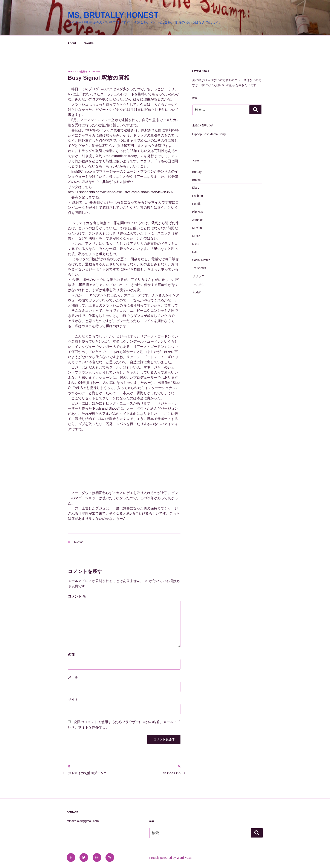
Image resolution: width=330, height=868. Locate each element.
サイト (73, 700)
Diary (196, 188)
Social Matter (201, 260)
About (72, 43)
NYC (196, 244)
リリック (198, 276)
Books (196, 180)
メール (73, 677)
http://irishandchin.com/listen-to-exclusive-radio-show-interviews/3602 (121, 192)
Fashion (198, 196)
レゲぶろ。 (80, 542)
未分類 (197, 292)
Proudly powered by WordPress (170, 858)
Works (89, 43)
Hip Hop (198, 212)
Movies (197, 228)
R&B (195, 252)
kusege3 (95, 71)
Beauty (197, 172)
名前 (71, 655)
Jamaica (198, 220)
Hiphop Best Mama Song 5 (210, 134)
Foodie (197, 204)
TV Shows (199, 268)
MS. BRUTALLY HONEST (113, 15)
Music (196, 236)
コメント (77, 596)
